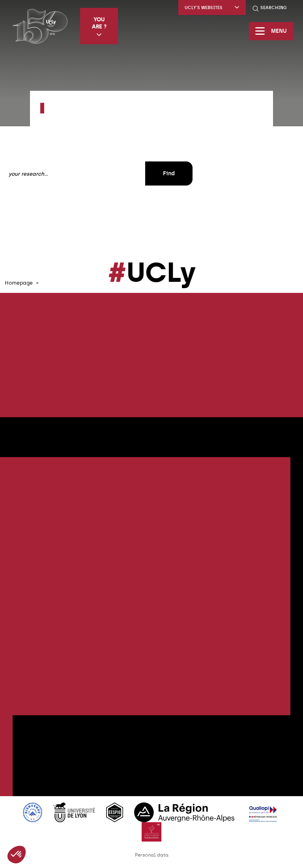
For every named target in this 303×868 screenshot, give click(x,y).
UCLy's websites (212, 8)
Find (169, 173)
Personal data (152, 855)
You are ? (99, 27)
